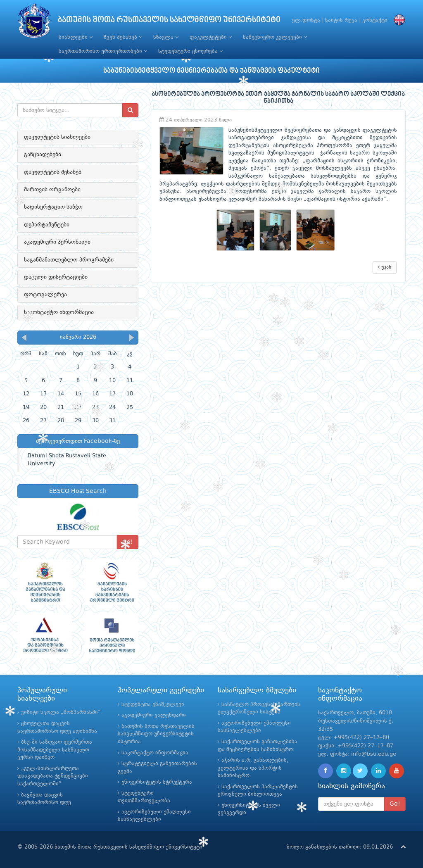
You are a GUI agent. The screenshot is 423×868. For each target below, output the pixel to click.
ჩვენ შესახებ (123, 37)
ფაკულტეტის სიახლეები (57, 137)
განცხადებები (43, 155)
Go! (395, 804)
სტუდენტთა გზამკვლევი (153, 705)
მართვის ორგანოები (52, 190)
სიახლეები (76, 37)
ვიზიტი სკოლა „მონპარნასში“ (61, 712)
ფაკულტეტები (211, 37)
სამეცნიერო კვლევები (275, 37)
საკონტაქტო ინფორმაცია (59, 312)
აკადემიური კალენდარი (154, 715)
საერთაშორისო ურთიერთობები (103, 51)
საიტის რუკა (341, 20)
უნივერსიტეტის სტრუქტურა (157, 782)
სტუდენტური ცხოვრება (190, 51)
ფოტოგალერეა (45, 295)
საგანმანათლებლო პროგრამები (69, 260)
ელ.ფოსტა (306, 20)
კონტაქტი (375, 20)
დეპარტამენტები (47, 225)
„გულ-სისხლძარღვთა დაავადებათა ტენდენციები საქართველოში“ (53, 776)
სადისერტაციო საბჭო (53, 207)
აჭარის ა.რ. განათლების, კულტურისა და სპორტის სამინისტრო (253, 768)
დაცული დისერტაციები (56, 277)
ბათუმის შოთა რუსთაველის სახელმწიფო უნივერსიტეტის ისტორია (156, 734)
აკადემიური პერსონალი (57, 242)
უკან (385, 267)
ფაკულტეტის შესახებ (53, 172)
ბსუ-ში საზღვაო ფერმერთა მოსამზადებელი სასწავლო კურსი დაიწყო (55, 750)
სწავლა (166, 37)
